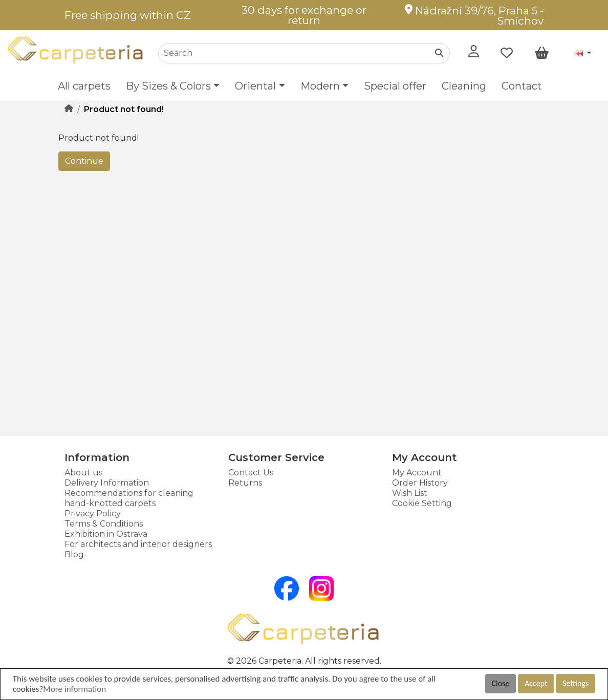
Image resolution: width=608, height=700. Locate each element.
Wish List (410, 493)
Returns (245, 483)
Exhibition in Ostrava (106, 534)
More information (74, 689)
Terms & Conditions (104, 524)
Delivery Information (107, 483)
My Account (417, 473)
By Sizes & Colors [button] (168, 86)
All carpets (84, 86)
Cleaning (464, 86)
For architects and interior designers (138, 544)
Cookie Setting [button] (422, 503)
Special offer (395, 86)
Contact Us (251, 473)
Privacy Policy (93, 513)
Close (501, 683)
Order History (420, 483)
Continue (84, 161)
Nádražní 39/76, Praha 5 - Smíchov (474, 16)
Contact (522, 86)
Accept (536, 683)
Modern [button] (320, 86)
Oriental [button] (255, 86)
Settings (576, 683)
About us (83, 473)
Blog (74, 554)
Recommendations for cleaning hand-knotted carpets (129, 498)
